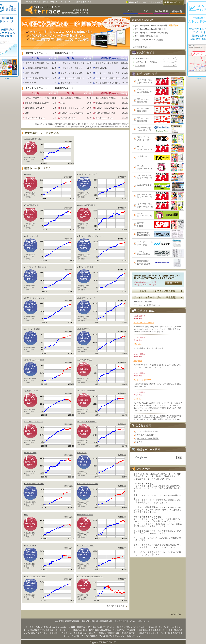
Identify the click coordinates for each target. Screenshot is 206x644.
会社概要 (59, 621)
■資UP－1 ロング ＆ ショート (36, 298)
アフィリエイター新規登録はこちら (147, 305)
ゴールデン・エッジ (104, 118)
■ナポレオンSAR (30, 453)
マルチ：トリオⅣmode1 (143, 380)
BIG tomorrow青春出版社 (143, 100)
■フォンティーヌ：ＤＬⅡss (88, 484)
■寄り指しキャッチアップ (87, 174)
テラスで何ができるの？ (148, 431)
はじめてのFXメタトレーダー (144, 139)
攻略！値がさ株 (32, 73)
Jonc (27, 113)
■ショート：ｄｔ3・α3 (86, 546)
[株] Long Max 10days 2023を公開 (151, 26)
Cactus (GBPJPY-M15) (71, 98)
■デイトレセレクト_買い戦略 (35, 576)
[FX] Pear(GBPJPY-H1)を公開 (149, 40)
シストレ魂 (140, 65)
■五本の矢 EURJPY (31, 391)
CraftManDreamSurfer (105, 103)
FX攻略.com (142, 156)
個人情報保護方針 (104, 621)
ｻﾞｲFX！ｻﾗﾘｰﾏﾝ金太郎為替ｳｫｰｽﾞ (144, 91)
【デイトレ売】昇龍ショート (38, 78)
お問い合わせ (143, 621)
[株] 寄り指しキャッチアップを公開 (152, 33)
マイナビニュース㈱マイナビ (145, 244)
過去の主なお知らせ (142, 47)
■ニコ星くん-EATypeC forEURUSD (90, 576)
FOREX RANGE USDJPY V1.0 (39, 103)
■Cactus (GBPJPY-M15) (33, 139)
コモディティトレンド (35, 118)
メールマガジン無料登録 (143, 302)
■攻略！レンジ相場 (31, 236)
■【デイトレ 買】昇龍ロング (35, 267)
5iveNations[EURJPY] (35, 108)
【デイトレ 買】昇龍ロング (73, 78)
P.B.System (138, 344)
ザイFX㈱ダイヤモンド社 (145, 148)
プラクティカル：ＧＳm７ (72, 73)
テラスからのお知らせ (147, 435)
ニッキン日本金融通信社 (144, 253)
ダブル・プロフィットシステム (39, 98)
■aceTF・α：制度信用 (32, 329)
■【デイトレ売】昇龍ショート (89, 267)
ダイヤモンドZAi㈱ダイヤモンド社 (145, 81)
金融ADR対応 (87, 621)
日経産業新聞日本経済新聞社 (144, 263)
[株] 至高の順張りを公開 (147, 36)
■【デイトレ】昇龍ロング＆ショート (91, 236)
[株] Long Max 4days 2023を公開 (151, 29)
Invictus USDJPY (68, 118)
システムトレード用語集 (148, 438)
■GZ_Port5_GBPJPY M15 (87, 422)
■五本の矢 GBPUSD (85, 360)
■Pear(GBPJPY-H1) (31, 205)
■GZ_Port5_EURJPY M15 (33, 422)
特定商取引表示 (72, 621)
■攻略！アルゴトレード (86, 298)
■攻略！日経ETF (30, 546)
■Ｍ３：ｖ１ (82, 453)
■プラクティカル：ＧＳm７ (34, 360)
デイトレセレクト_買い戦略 (144, 323)
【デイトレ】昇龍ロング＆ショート (41, 63)
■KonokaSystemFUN (85, 515)
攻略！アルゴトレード (70, 83)
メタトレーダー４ (143, 58)
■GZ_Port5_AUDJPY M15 (87, 391)
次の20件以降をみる (116, 606)
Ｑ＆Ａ (140, 442)
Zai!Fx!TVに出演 (144, 185)
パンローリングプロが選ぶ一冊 (144, 129)
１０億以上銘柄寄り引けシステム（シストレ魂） (47, 68)
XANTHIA (137, 399)
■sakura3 (27, 174)
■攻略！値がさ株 (84, 329)
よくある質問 (121, 621)
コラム (132, 621)
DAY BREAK (31, 83)
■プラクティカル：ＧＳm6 (34, 484)
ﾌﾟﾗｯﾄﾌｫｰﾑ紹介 (170, 58)
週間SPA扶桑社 (141, 224)
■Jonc (26, 515)
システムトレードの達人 (146, 62)
